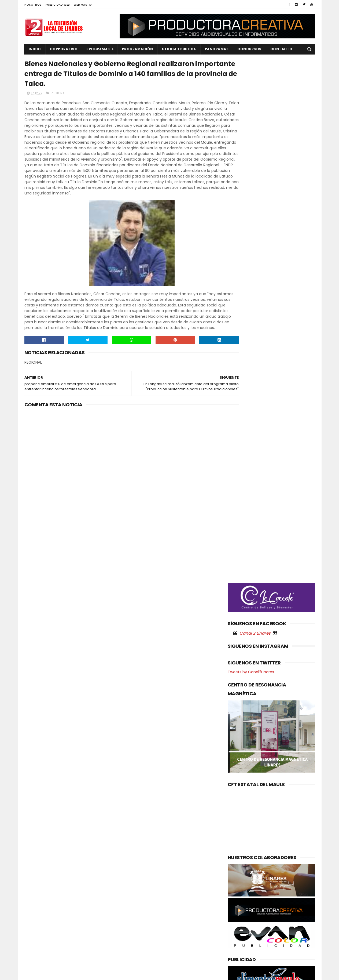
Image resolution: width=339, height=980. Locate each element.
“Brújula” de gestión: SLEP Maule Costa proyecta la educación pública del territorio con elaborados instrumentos (182, 904)
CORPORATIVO (64, 49)
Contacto (281, 49)
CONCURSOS (249, 49)
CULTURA (36, 868)
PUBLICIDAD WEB (58, 5)
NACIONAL (36, 905)
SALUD (33, 950)
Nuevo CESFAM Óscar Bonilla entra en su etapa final (179, 874)
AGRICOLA (37, 859)
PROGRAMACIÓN (138, 49)
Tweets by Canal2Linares (251, 321)
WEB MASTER (83, 5)
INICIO (35, 49)
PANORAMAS (217, 49)
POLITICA (36, 932)
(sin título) (134, 860)
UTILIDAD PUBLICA (179, 49)
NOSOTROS (33, 5)
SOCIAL (34, 959)
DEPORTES (36, 877)
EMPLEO (34, 896)
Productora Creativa (169, 973)
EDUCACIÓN (38, 886)
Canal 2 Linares (255, 282)
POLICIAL (35, 923)
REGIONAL (58, 96)
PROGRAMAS (98, 49)
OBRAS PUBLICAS (42, 914)
